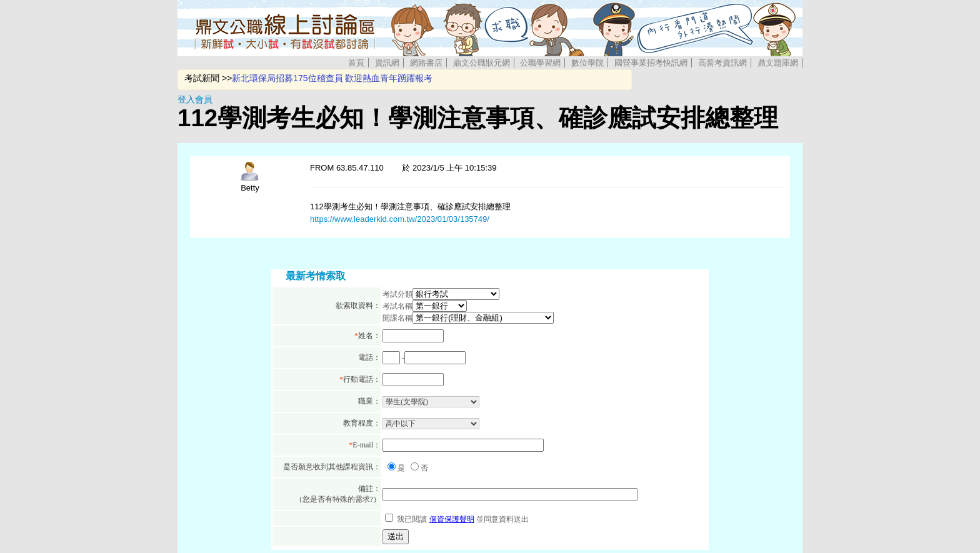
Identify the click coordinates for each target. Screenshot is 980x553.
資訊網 (387, 63)
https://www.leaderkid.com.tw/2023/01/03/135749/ (400, 219)
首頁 (356, 63)
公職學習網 (540, 63)
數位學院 (587, 63)
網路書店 (426, 63)
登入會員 (195, 99)
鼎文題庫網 (778, 63)
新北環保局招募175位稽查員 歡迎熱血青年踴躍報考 (332, 78)
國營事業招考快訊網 (651, 63)
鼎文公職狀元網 (482, 63)
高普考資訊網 (722, 63)
